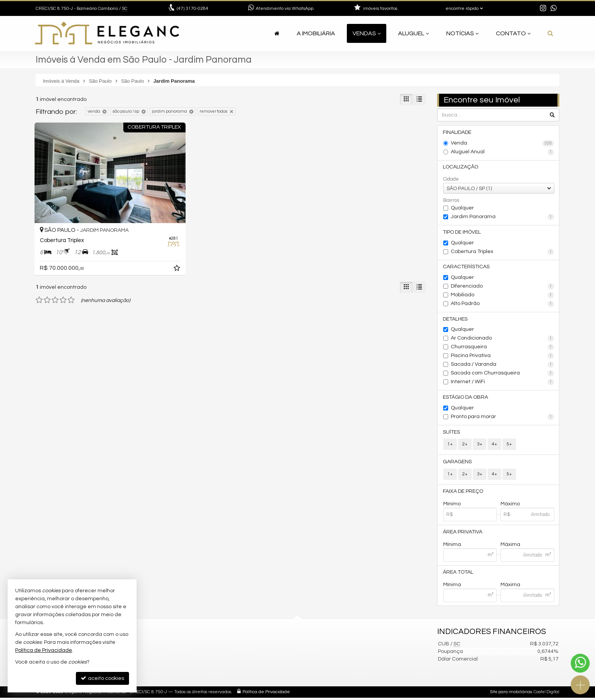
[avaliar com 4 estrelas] (63, 284)
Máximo (510, 506)
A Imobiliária (316, 33)
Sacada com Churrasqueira (503, 374)
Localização (461, 167)
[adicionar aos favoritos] (153, 253)
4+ (494, 446)
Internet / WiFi (503, 383)
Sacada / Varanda (503, 366)
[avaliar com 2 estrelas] (47, 284)
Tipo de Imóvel (462, 233)
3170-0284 (193, 9)
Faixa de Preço (463, 493)
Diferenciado (503, 287)
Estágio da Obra (466, 398)
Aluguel (413, 33)
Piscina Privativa (503, 357)
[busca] (550, 33)
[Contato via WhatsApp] (580, 663)
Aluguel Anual (503, 152)
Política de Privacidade (266, 694)
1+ (450, 446)
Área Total (458, 574)
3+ (480, 446)
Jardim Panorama (503, 217)
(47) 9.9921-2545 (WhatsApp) (213, 656)
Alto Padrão (503, 305)
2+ (465, 446)
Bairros (451, 201)
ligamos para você (200, 674)
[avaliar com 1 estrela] (39, 284)
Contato (513, 33)
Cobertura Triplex (503, 252)
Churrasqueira (503, 348)
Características (467, 267)
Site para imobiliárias (511, 694)
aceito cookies (102, 678)
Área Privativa (463, 534)
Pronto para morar (503, 418)
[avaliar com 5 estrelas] (71, 284)
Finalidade (457, 132)
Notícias (462, 33)
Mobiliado (503, 296)
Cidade (451, 179)
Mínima (452, 546)
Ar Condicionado (503, 340)
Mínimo (452, 506)
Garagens (458, 463)
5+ (509, 446)
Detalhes (456, 320)
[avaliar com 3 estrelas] (55, 284)
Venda (503, 143)
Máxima (510, 546)
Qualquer (462, 208)
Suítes (452, 433)
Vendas (367, 33)
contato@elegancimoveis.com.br (219, 665)
